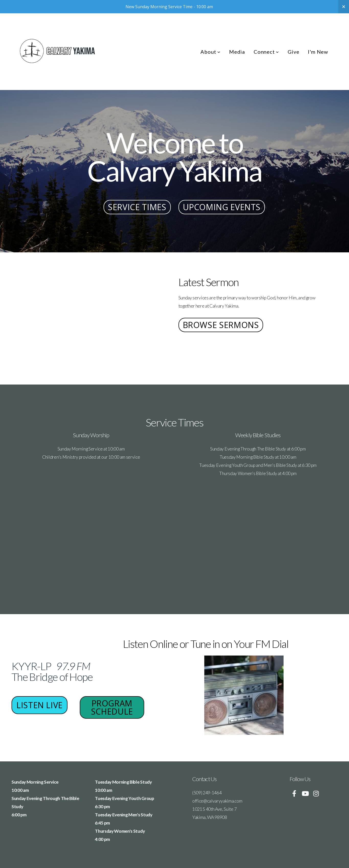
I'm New (318, 52)
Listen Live (40, 705)
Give (293, 52)
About (210, 52)
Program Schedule (112, 707)
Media (237, 52)
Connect (266, 52)
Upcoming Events (222, 207)
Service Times (137, 207)
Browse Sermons (221, 325)
